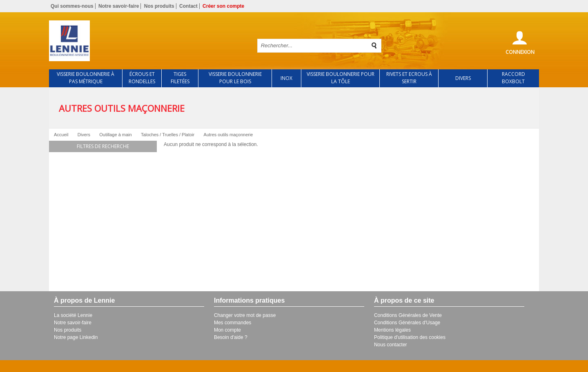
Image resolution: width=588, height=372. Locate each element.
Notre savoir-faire (119, 6)
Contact (188, 6)
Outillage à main (115, 135)
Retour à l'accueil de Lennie (146, 41)
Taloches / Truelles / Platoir (168, 135)
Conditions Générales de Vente (408, 315)
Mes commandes (233, 323)
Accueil (61, 135)
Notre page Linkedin (76, 337)
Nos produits (159, 6)
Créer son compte (223, 6)
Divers (84, 135)
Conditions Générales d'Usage (407, 323)
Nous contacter (391, 345)
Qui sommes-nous (72, 6)
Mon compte (227, 330)
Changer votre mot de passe (245, 315)
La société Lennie (73, 315)
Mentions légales (392, 330)
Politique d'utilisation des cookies (410, 337)
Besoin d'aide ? (231, 337)
